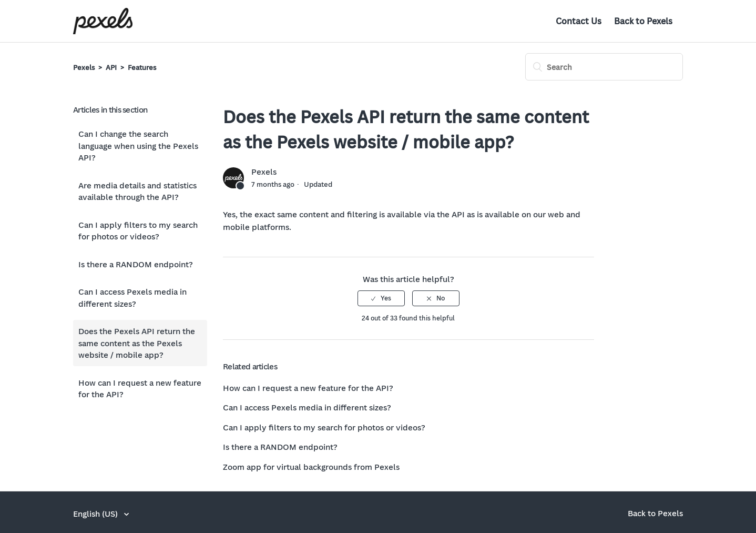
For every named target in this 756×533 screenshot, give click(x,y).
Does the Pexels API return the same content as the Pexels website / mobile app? (137, 343)
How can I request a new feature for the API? (140, 389)
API (111, 67)
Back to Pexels (643, 21)
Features (142, 67)
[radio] (381, 298)
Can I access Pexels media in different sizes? (132, 298)
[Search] (604, 67)
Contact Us (579, 21)
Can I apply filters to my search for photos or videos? (138, 231)
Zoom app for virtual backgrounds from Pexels (311, 467)
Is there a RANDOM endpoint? (136, 264)
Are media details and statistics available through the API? (137, 191)
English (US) (96, 514)
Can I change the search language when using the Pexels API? (138, 145)
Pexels (84, 67)
